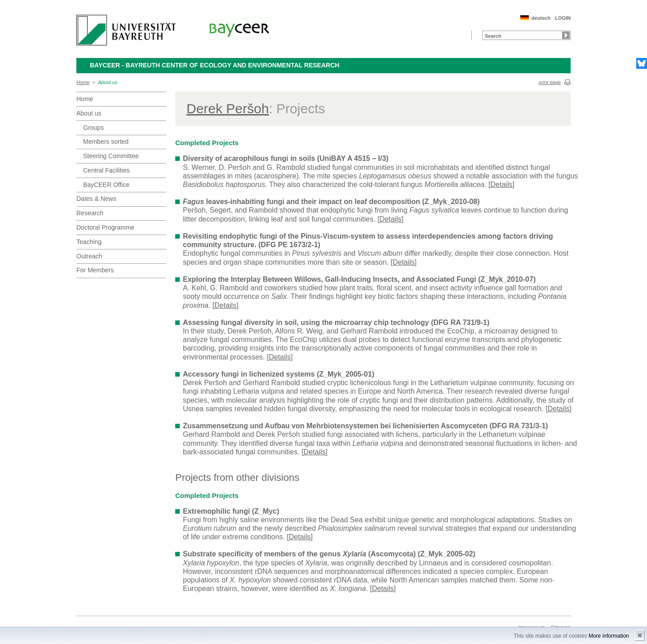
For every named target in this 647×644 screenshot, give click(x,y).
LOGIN (563, 18)
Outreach (89, 256)
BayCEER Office (106, 185)
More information (609, 636)
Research (90, 213)
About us (108, 82)
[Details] (501, 184)
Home (83, 82)
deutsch (541, 18)
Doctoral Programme (105, 227)
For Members (95, 270)
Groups (93, 128)
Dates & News (96, 199)
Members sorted (106, 142)
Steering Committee (111, 156)
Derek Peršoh (228, 109)
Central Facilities (106, 170)
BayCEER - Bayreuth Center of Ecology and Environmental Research (215, 65)
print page (550, 82)
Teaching (89, 242)
